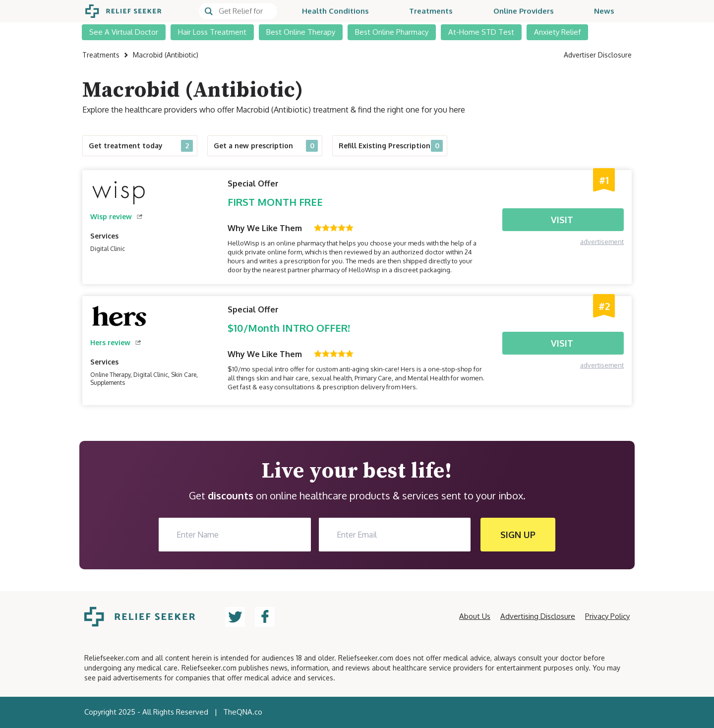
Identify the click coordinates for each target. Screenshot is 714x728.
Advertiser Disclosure (598, 55)
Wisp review (117, 216)
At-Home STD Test (481, 32)
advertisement (602, 242)
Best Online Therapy (301, 32)
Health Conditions (335, 11)
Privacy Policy (607, 616)
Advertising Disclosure (538, 616)
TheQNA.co (243, 712)
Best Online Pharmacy (392, 32)
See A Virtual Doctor (124, 32)
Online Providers (524, 11)
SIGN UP (518, 535)
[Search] (238, 11)
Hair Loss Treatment (212, 32)
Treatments (431, 11)
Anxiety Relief (557, 32)
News (604, 11)
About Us (475, 616)
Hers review (116, 342)
